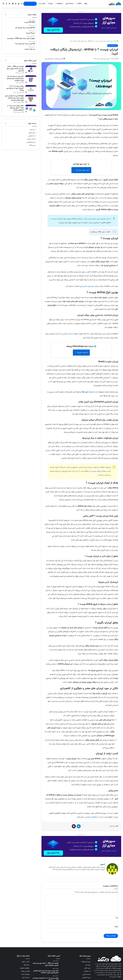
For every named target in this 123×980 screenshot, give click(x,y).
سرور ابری (33, 129)
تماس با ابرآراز (26, 961)
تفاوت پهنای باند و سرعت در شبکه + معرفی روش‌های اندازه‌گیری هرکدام (15, 108)
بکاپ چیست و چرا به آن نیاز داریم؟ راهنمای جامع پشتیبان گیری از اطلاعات (15, 78)
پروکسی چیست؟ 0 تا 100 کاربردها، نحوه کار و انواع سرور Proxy (15, 88)
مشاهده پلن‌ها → (81, 352)
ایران (97, 219)
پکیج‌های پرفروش (25, 967)
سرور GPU (32, 145)
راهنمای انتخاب (25, 973)
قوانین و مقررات (25, 970)
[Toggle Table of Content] (114, 232)
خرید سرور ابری (30, 4)
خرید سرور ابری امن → (81, 170)
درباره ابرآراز (27, 964)
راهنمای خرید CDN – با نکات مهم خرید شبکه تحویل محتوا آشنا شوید (15, 69)
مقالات (79, 4)
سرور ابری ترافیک (86, 961)
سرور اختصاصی (31, 142)
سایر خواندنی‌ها (108, 41)
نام (117, 917)
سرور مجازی (32, 133)
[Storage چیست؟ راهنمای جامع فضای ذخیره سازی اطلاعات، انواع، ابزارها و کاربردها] (31, 99)
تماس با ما (42, 4)
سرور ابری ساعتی (89, 286)
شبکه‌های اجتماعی (91, 817)
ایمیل (116, 926)
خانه (116, 41)
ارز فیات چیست (97, 471)
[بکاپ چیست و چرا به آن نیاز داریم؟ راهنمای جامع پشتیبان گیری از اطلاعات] (31, 79)
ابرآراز (86, 4)
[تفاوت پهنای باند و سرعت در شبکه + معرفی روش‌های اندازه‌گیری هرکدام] (31, 109)
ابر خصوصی (32, 136)
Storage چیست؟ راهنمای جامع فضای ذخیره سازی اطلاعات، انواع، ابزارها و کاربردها (14, 98)
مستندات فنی (70, 4)
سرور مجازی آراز (81, 12)
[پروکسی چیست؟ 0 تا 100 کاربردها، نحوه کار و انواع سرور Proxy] (31, 89)
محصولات (60, 4)
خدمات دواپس (68, 334)
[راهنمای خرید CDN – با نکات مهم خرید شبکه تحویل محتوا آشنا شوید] (31, 69)
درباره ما (50, 4)
